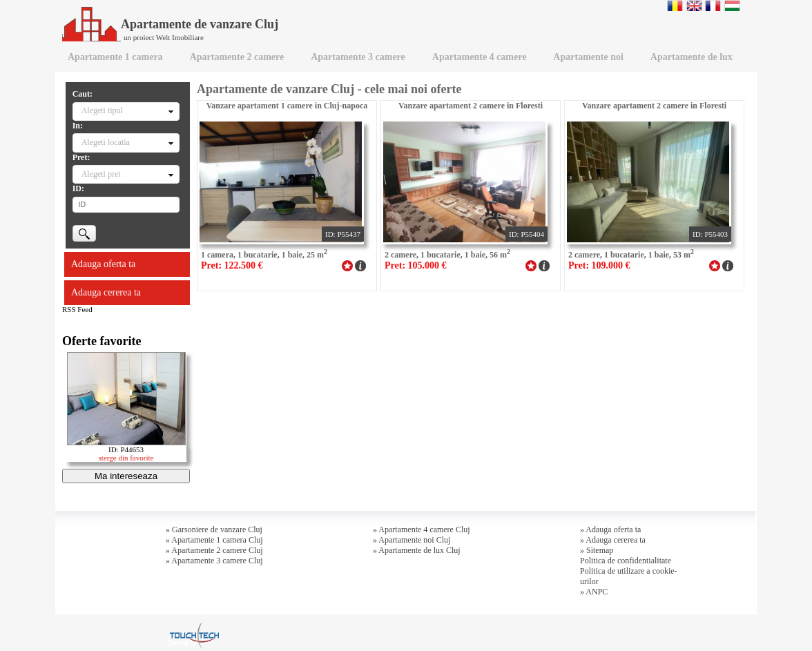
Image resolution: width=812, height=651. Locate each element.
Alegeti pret (101, 174)
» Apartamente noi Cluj (412, 540)
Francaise (713, 6)
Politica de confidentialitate (626, 561)
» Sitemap (597, 550)
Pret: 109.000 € (599, 265)
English (694, 6)
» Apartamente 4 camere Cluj (422, 529)
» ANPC (594, 592)
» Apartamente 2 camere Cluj (214, 550)
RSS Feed (77, 309)
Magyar (732, 6)
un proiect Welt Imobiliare (164, 37)
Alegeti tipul (102, 110)
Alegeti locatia (106, 142)
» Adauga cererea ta (613, 540)
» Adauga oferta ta (610, 529)
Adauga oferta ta (103, 264)
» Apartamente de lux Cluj (417, 550)
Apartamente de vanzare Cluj (170, 24)
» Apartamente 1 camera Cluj (214, 540)
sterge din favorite (126, 458)
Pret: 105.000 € (416, 265)
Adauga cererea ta (106, 292)
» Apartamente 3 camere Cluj (214, 561)
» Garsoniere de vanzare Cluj (214, 529)
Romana (675, 6)
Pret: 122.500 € (232, 265)
